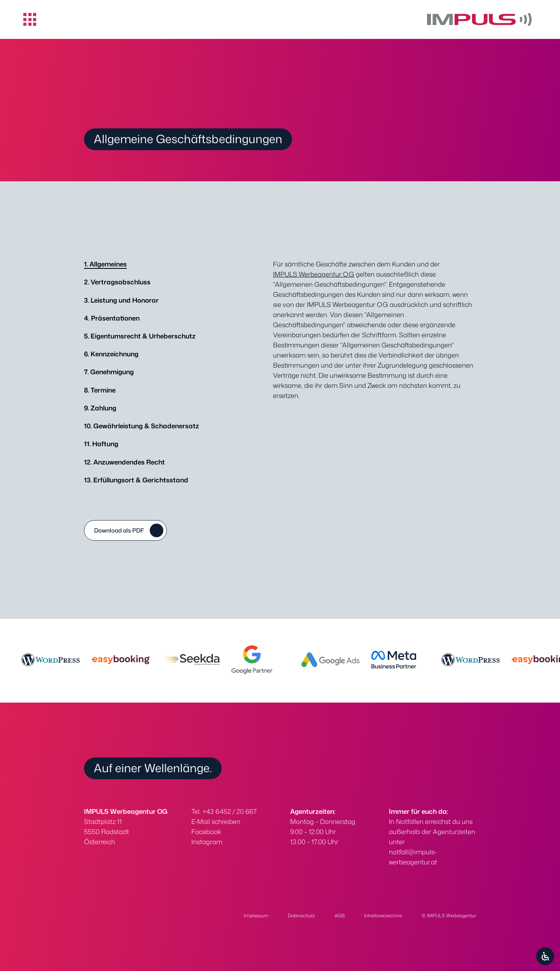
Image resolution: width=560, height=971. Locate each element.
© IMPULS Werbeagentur (449, 916)
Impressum (256, 916)
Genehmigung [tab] (109, 372)
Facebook (206, 832)
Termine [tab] (100, 390)
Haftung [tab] (101, 444)
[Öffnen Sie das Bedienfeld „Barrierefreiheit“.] (545, 956)
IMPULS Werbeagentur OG (314, 274)
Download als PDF (119, 530)
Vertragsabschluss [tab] (117, 282)
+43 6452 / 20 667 (229, 811)
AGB (339, 916)
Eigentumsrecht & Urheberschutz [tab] (140, 336)
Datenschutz (301, 916)
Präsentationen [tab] (112, 318)
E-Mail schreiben (216, 821)
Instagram (207, 842)
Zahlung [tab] (100, 408)
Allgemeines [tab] (105, 264)
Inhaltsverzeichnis (383, 916)
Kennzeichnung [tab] (111, 354)
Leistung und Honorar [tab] (121, 300)
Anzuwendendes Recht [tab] (124, 462)
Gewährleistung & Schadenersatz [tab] (142, 426)
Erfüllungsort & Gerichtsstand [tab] (136, 480)
